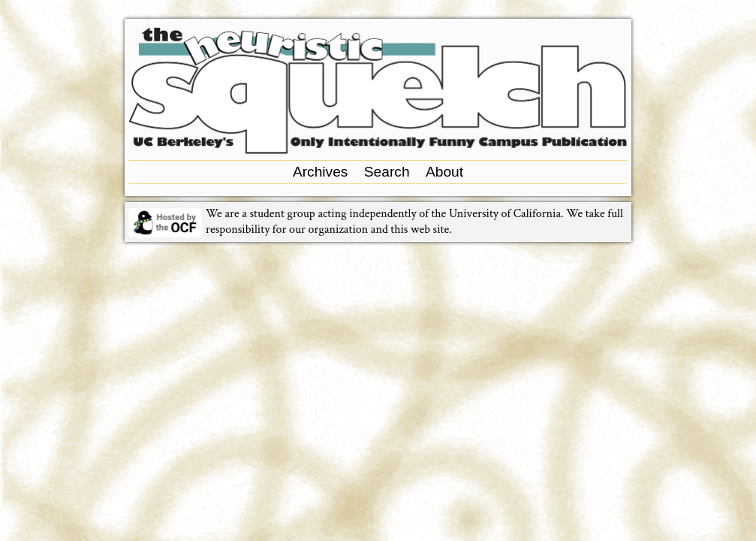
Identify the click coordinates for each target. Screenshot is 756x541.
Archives (321, 172)
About (444, 172)
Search (387, 172)
